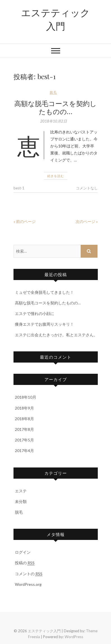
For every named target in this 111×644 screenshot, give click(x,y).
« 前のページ (25, 221)
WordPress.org (28, 584)
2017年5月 (24, 440)
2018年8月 (24, 419)
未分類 (21, 501)
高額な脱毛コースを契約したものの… (55, 107)
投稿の (25, 563)
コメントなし (87, 188)
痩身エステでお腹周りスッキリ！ (44, 324)
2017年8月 (24, 429)
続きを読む (56, 176)
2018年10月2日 (54, 121)
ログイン (23, 552)
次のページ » (87, 221)
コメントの (29, 574)
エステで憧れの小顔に (35, 313)
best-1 (19, 188)
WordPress (74, 637)
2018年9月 (24, 408)
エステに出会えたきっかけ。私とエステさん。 (56, 335)
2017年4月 (24, 451)
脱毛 (53, 92)
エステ (21, 491)
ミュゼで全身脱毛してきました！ (44, 292)
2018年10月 (26, 397)
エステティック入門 (55, 19)
